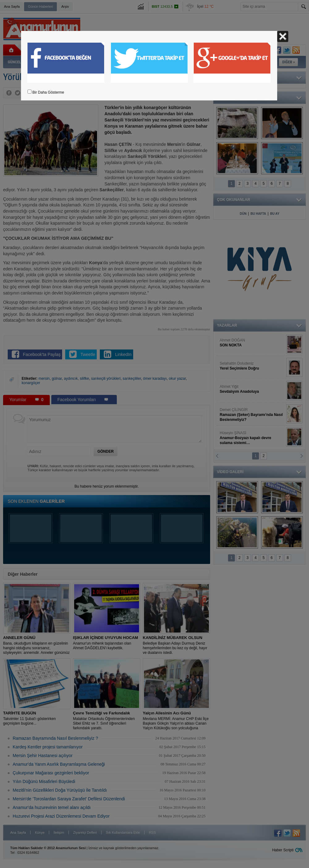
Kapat (283, 36)
